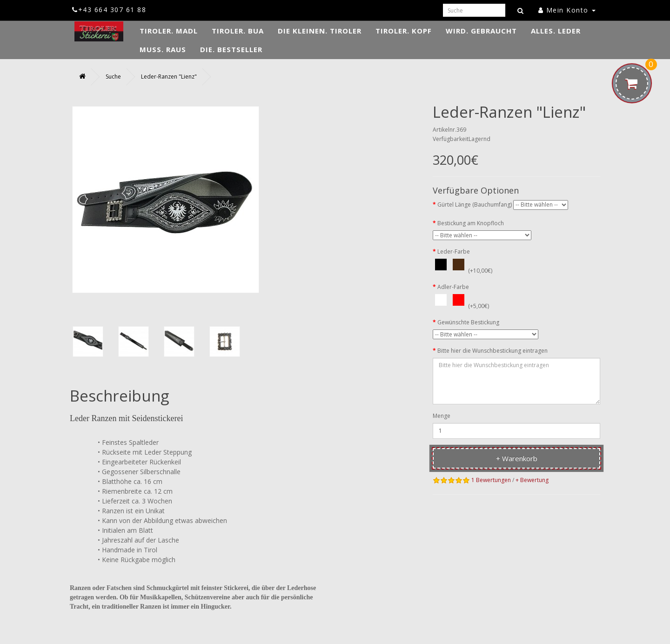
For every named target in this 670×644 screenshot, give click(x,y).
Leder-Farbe (454, 252)
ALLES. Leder (556, 31)
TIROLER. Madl (169, 31)
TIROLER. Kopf (404, 31)
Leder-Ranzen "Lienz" (169, 77)
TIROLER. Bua (238, 31)
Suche (113, 77)
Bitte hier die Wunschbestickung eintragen (492, 351)
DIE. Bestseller (231, 49)
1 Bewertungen (491, 480)
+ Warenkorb (517, 458)
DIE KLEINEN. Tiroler (320, 31)
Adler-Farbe (453, 287)
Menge (442, 416)
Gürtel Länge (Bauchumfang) (475, 205)
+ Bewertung (532, 480)
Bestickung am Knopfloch (471, 223)
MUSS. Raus (163, 49)
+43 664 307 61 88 (109, 10)
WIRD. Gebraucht (481, 31)
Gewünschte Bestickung (468, 322)
